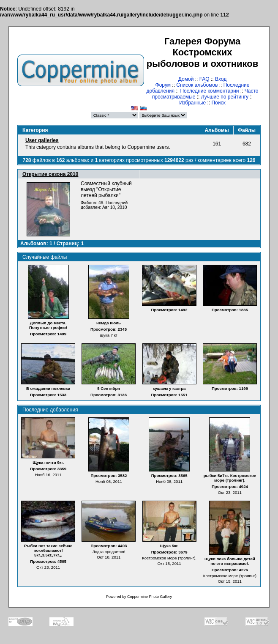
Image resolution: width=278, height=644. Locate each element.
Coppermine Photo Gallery (150, 597)
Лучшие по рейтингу (225, 97)
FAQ (204, 79)
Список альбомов (197, 85)
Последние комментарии (209, 91)
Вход (221, 79)
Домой (186, 79)
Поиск (218, 103)
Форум (163, 85)
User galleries (42, 140)
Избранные (192, 103)
